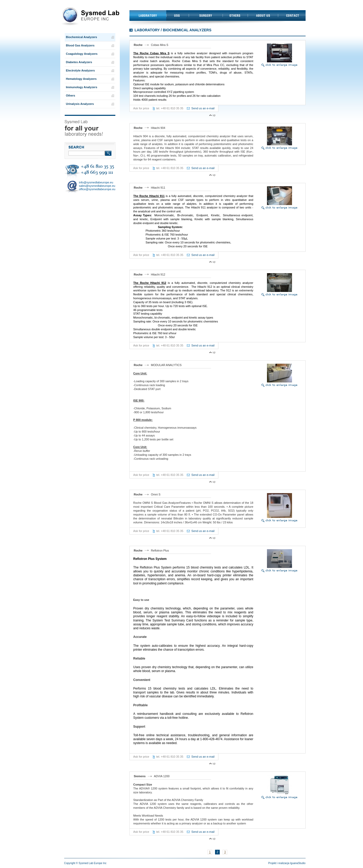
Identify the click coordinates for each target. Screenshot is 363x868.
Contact (292, 16)
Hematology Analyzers (81, 79)
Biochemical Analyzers (82, 37)
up (214, 115)
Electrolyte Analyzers (81, 70)
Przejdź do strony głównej (90, 17)
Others (235, 16)
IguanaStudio (298, 863)
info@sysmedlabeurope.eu (96, 182)
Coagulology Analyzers (82, 54)
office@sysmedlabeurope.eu (97, 189)
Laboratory (148, 16)
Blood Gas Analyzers (80, 45)
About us (263, 16)
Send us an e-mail (203, 108)
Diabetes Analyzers (79, 62)
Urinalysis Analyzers (80, 104)
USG (177, 16)
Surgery (206, 16)
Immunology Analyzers (82, 87)
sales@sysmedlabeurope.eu (97, 186)
